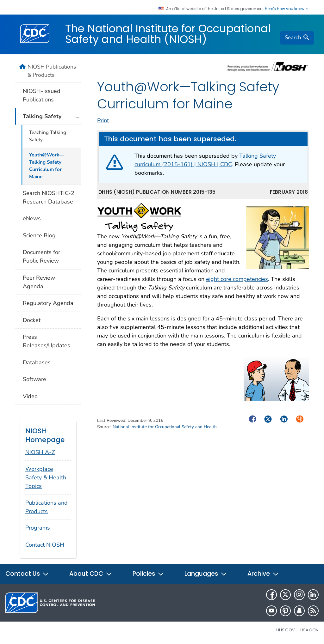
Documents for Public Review (41, 256)
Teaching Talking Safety (48, 136)
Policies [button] (148, 574)
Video (30, 396)
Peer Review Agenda (39, 282)
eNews (32, 218)
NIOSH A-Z (40, 452)
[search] (297, 38)
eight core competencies (237, 279)
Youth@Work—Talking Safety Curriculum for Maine (47, 166)
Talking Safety (42, 116)
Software (34, 379)
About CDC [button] (91, 574)
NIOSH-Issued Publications (42, 95)
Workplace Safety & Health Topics (46, 477)
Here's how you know (287, 9)
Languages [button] (206, 574)
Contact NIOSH (45, 545)
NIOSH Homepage (45, 435)
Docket (32, 320)
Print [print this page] (103, 120)
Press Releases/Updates (47, 341)
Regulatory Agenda (48, 303)
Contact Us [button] (27, 574)
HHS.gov (286, 630)
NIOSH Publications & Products (52, 71)
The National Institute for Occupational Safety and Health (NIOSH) (168, 34)
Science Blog (39, 235)
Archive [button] (263, 574)
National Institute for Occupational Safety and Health (165, 427)
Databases (37, 362)
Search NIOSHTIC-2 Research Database (49, 197)
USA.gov (309, 630)
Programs (38, 528)
